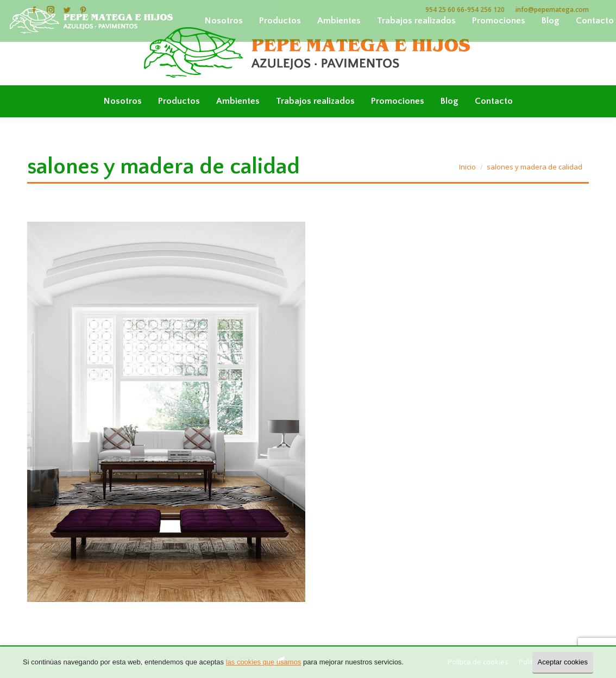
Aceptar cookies (563, 662)
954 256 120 (486, 10)
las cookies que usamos (264, 662)
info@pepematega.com (552, 10)
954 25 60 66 (445, 10)
